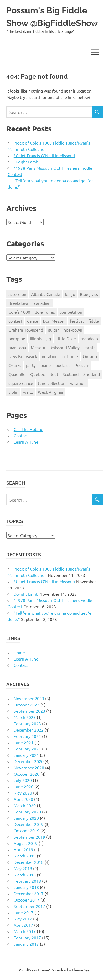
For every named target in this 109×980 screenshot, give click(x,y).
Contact (21, 435)
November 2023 (29, 698)
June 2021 (24, 742)
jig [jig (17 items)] (49, 338)
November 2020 (29, 768)
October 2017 (27, 900)
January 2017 (26, 944)
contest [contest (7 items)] (15, 321)
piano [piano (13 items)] (46, 365)
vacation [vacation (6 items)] (78, 383)
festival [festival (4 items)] (77, 321)
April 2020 (23, 799)
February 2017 (27, 938)
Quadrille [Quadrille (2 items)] (17, 374)
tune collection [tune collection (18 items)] (52, 383)
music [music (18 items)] (90, 347)
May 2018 (23, 868)
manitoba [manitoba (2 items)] (17, 347)
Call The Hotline (28, 429)
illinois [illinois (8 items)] (36, 338)
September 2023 (29, 711)
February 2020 (27, 812)
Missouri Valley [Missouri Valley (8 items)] (65, 347)
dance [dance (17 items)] (33, 321)
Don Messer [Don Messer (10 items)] (54, 321)
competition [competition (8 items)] (71, 312)
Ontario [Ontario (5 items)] (90, 356)
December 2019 (29, 824)
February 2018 (27, 881)
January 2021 (26, 755)
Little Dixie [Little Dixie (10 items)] (66, 338)
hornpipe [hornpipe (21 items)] (17, 338)
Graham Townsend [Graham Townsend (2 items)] (26, 330)
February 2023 (27, 723)
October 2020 (27, 774)
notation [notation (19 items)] (50, 356)
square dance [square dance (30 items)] (21, 383)
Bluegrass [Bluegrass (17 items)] (89, 294)
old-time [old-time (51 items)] (70, 356)
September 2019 (29, 837)
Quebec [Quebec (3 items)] (37, 374)
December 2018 (29, 862)
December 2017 (29, 893)
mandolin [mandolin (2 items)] (89, 338)
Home (19, 652)
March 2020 (25, 805)
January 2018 (26, 887)
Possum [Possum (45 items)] (82, 365)
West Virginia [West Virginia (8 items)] (50, 392)
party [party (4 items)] (31, 365)
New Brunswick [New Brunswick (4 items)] (23, 356)
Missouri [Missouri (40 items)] (39, 347)
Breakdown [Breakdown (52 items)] (19, 303)
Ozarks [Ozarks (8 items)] (15, 365)
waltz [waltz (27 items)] (28, 392)
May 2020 (23, 793)
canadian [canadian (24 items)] (42, 303)
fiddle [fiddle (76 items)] (94, 321)
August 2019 (26, 843)
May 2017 (23, 919)
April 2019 (23, 849)
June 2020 (24, 786)
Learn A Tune (26, 442)
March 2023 (25, 717)
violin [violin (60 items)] (13, 392)
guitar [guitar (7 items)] (53, 330)
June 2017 (24, 912)
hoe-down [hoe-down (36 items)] (73, 330)
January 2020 (26, 818)
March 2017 (25, 931)
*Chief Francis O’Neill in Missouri (44, 155)
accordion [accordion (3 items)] (17, 294)
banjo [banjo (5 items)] (70, 294)
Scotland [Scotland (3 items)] (71, 374)
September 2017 (29, 906)
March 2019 (25, 856)
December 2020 (29, 761)
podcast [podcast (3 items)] (63, 365)
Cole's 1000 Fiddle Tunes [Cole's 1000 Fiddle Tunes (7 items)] (32, 312)
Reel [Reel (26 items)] (54, 374)
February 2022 (27, 736)
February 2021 (27, 749)
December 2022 (29, 730)
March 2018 (25, 875)
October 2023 (27, 705)
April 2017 (23, 925)
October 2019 (27, 830)
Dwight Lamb (26, 162)
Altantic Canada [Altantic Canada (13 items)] (46, 294)
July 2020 (23, 780)
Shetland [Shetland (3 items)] (92, 374)
